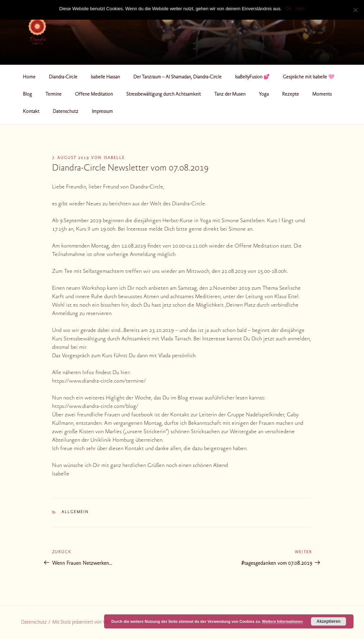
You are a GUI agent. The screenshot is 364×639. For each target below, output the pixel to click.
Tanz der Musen (230, 95)
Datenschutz (66, 112)
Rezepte (290, 95)
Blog (27, 95)
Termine (53, 95)
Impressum (102, 112)
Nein (300, 9)
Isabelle (114, 158)
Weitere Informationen (282, 621)
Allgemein (75, 512)
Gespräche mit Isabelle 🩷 (308, 77)
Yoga (264, 95)
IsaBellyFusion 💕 (252, 77)
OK (289, 9)
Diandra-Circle (63, 77)
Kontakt (31, 112)
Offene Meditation (94, 95)
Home (29, 77)
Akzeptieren (328, 621)
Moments (322, 95)
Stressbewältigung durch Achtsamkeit (164, 95)
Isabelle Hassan (105, 77)
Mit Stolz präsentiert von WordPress (88, 622)
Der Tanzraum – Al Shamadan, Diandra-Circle (177, 77)
